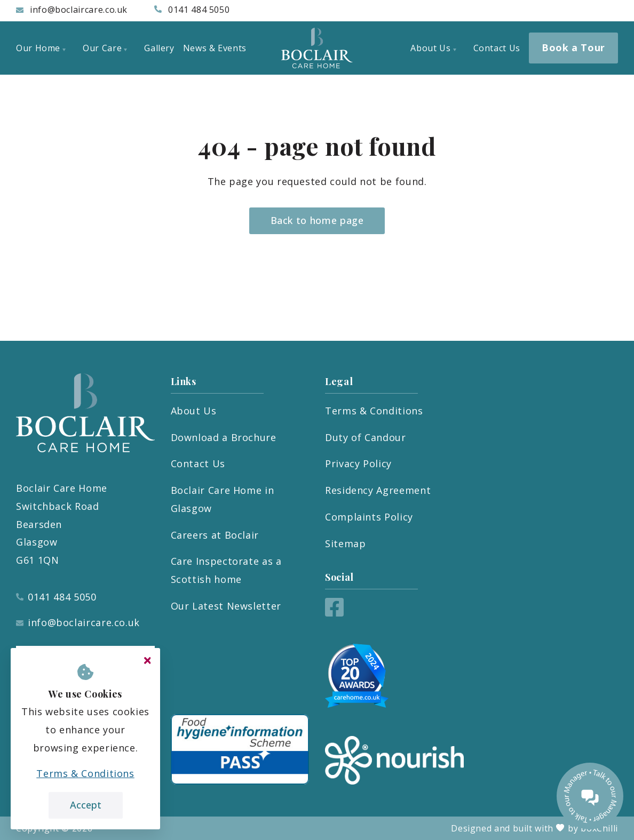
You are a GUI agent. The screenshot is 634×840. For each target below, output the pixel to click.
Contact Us (198, 463)
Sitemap (345, 543)
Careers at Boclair (215, 535)
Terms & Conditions (374, 411)
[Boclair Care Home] (317, 48)
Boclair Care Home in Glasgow (223, 499)
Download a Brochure (224, 437)
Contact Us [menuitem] (497, 48)
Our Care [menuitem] (105, 48)
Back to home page (317, 220)
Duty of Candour (366, 437)
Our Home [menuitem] (41, 48)
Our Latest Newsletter (226, 606)
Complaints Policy (369, 517)
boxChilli (599, 828)
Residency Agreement (378, 490)
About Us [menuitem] (433, 48)
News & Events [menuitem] (215, 48)
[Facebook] (334, 613)
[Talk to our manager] (590, 796)
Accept (86, 805)
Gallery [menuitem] (159, 48)
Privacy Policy (358, 463)
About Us (194, 411)
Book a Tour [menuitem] (573, 47)
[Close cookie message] (147, 661)
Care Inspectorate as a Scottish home (226, 570)
